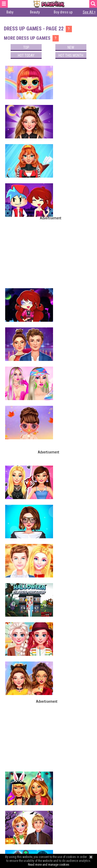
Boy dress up (63, 12)
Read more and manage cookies (49, 865)
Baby (10, 12)
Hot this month (71, 55)
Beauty (35, 12)
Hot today (26, 55)
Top (26, 47)
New (71, 47)
